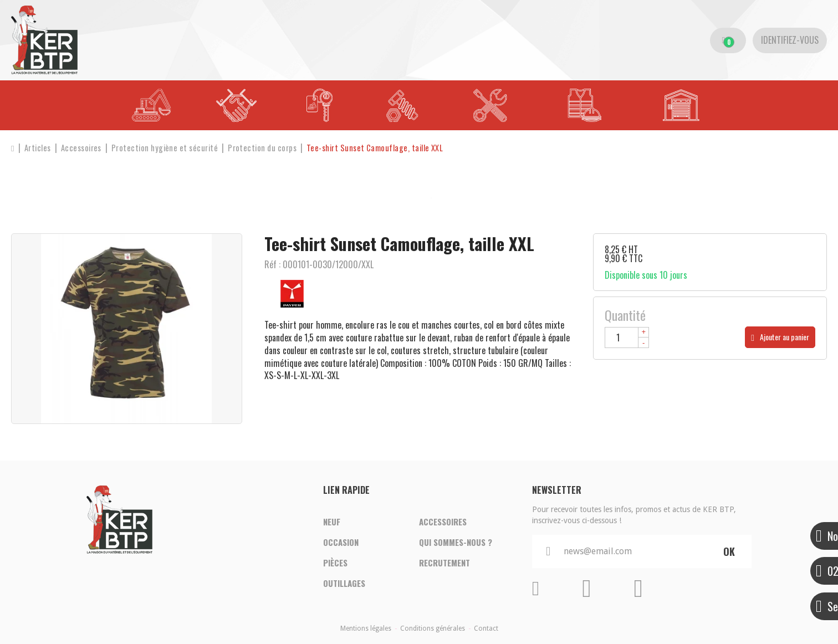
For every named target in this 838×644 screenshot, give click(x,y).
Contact (486, 628)
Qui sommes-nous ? (456, 542)
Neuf (332, 521)
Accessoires (443, 521)
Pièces (335, 563)
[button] (380, 148)
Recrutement (444, 563)
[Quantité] (627, 338)
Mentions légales (366, 628)
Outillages (344, 584)
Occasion (341, 542)
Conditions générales (433, 628)
